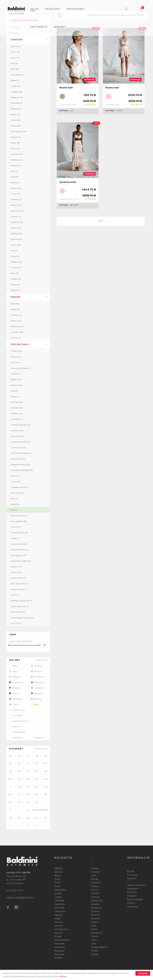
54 (28, 802)
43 (46, 787)
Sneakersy (96, 908)
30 (11, 763)
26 (19, 756)
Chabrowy (38, 677)
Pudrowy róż (17, 710)
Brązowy (37, 693)
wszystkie (42, 660)
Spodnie (95, 911)
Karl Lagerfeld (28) (19, 521)
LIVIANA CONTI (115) (19, 533)
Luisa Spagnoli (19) (19, 555)
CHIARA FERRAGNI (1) (20, 442)
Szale (94, 926)
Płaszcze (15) (16, 188)
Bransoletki (60, 890)
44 (19, 794)
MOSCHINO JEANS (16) (21, 561)
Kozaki (58, 936)
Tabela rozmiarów (136, 885)
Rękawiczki (97, 901)
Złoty (13, 671)
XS (37, 802)
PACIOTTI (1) (16, 567)
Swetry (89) (16, 245)
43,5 (11, 794)
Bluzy (57, 879)
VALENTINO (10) (18, 612)
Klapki (58, 919)
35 (37, 763)
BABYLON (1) (16, 379)
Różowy (37, 699)
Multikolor (16, 699)
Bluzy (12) (15, 58)
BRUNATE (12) (17, 408)
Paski (94, 876)
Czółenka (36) (17, 92)
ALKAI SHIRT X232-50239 (68, 105)
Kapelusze (60, 911)
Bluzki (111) (15, 52)
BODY (58, 883)
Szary (14, 704)
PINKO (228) (16, 572)
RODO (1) (15, 595)
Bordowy (15, 688)
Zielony (14, 726)
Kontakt (60, 27)
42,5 (37, 787)
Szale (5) (14, 251)
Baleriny (59, 868)
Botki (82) (15, 69)
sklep (35, 9)
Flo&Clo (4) (15, 476)
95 (46, 818)
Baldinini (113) (17, 385)
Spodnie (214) (16, 228)
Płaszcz (95, 886)
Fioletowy (38, 738)
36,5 (19, 771)
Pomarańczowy (19, 721)
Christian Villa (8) (18, 448)
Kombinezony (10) (19, 131)
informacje (39, 27)
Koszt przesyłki (135, 899)
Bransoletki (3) (17, 75)
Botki (57, 886)
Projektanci (76, 9)
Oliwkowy (38, 688)
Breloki (58, 893)
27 (28, 756)
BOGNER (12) (17, 402)
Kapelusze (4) (17, 109)
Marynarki (60, 944)
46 (37, 794)
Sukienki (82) (16, 239)
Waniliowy (16, 738)
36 (11, 771)
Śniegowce (97, 933)
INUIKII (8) (15, 504)
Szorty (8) (15, 256)
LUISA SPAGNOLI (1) (19, 550)
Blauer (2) (15, 396)
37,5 (37, 771)
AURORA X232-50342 (113, 105)
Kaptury (59, 915)
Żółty (35, 704)
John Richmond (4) (19, 516)
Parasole (95, 872)
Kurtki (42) (15, 148)
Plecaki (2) (15, 182)
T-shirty (95, 936)
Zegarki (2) (15, 290)
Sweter (95, 922)
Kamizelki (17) (17, 103)
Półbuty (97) (16, 205)
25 (11, 756)
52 (19, 802)
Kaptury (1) (15, 114)
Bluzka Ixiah (66, 88)
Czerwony (38, 682)
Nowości (131, 879)
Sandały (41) (16, 216)
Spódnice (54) (17, 234)
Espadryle (60, 904)
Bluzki (58, 876)
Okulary (95, 868)
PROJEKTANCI (20, 344)
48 (46, 794)
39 (19, 779)
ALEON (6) (15, 362)
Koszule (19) (16, 137)
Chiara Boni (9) (17, 436)
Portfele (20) (16, 199)
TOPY (94, 940)
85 (28, 818)
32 (19, 763)
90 (37, 818)
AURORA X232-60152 (69, 199)
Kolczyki (59, 922)
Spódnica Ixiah (68, 182)
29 (46, 756)
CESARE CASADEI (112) (21, 425)
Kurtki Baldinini (62, 940)
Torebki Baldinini (99, 947)
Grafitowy (16, 715)
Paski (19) (15, 177)
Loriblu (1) (15, 538)
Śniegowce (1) (17, 262)
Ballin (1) (14, 391)
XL (28, 810)
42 (28, 787)
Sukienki (95, 919)
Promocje (132, 875)
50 (11, 802)
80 (19, 818)
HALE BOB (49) (18, 493)
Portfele (95, 893)
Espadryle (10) (17, 97)
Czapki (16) (15, 86)
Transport (132, 896)
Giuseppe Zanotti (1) (19, 487)
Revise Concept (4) (19, 589)
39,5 (28, 779)
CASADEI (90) (17, 419)
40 (37, 779)
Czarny (14, 693)
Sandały (95, 904)
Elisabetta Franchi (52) (20, 465)
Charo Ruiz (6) (17, 431)
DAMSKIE (17, 40)
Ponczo (95, 890)
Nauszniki (60, 954)
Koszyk (131, 871)
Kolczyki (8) (16, 126)
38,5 (11, 779)
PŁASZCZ (96, 883)
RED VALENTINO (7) (20, 584)
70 (46, 810)
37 (28, 771)
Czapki (58, 897)
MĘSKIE (16, 297)
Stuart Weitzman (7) (20, 606)
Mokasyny (60, 947)
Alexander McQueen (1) (21, 368)
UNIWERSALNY (37, 810)
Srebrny (37, 666)
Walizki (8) (15, 285)
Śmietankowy (17, 732)
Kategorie (53, 9)
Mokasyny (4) (17, 160)
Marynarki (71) (17, 154)
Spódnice (96, 915)
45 (28, 794)
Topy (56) (15, 273)
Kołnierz (59, 926)
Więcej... (64, 976)
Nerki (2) (14, 171)
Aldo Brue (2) (16, 357)
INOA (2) (14, 499)
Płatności (132, 892)
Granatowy (16, 682)
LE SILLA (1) (16, 527)
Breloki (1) (15, 80)
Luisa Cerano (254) (19, 544)
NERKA (58, 958)
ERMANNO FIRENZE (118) (22, 470)
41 (11, 787)
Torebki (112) (16, 279)
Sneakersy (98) (17, 222)
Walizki (94, 951)
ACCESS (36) (16, 351)
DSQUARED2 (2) (18, 459)
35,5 (46, 763)
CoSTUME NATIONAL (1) (21, 453)
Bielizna (59, 872)
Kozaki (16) (15, 143)
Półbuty (95, 897)
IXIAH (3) (14, 510)
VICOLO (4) (16, 623)
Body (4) (14, 63)
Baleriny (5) (16, 46)
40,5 (46, 779)
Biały (13, 666)
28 (37, 756)
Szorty (94, 929)
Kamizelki (60, 908)
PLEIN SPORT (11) (18, 578)
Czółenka (59, 901)
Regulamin (133, 889)
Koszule (59, 933)
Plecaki (95, 879)
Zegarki (95, 954)
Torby (94, 944)
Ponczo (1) (15, 194)
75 (11, 818)
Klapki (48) (15, 120)
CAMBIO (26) (17, 414)
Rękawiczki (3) (17, 211)
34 (28, 763)
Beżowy (37, 671)
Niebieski (15, 677)
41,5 (19, 787)
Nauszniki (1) (16, 165)
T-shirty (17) (16, 268)
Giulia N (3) (16, 482)
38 (46, 771)
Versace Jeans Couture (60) (22, 618)
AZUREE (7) (16, 374)
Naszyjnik (59, 951)
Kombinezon (61, 929)
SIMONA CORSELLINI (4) (22, 601)
